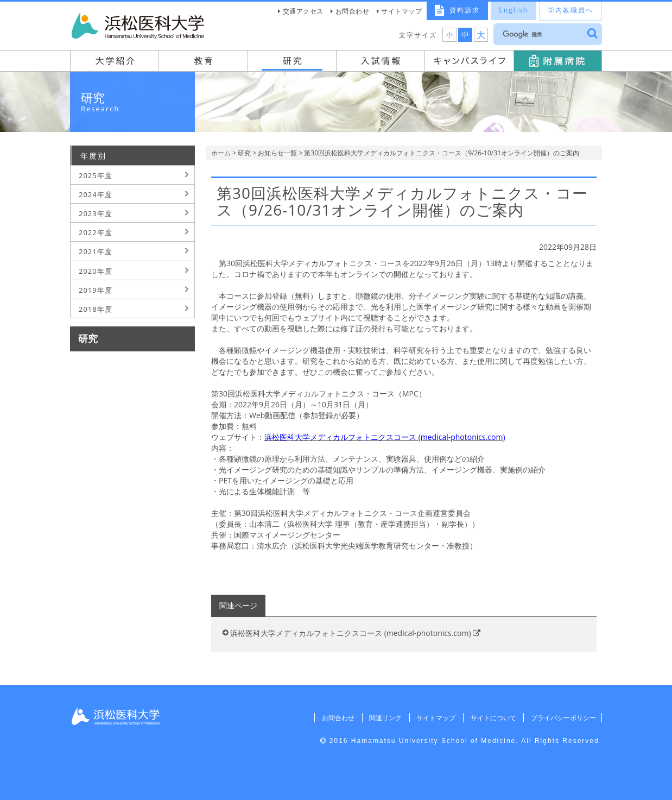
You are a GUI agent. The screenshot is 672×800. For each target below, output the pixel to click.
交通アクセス (303, 11)
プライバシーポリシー (562, 718)
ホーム (221, 153)
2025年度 (96, 175)
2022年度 (96, 232)
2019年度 (96, 290)
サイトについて (491, 718)
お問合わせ (353, 11)
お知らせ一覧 (277, 153)
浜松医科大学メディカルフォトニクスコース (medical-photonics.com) (355, 633)
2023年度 (96, 213)
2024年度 (96, 194)
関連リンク (382, 718)
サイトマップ (401, 11)
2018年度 (96, 309)
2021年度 (96, 251)
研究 (244, 153)
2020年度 (96, 271)
